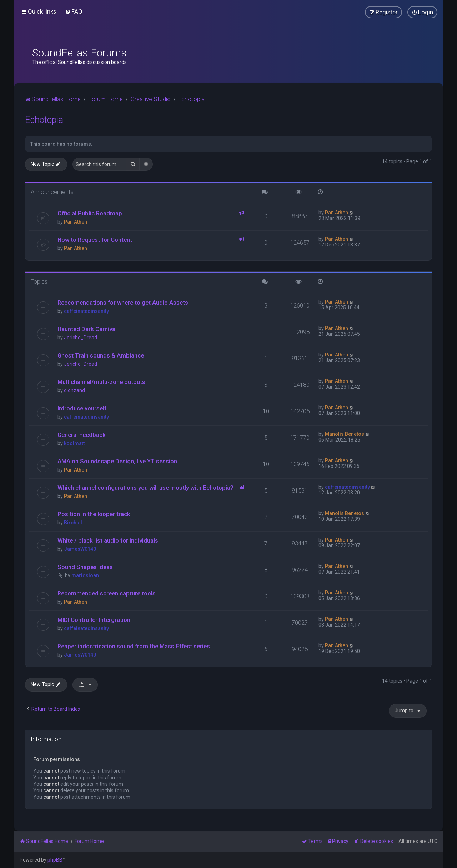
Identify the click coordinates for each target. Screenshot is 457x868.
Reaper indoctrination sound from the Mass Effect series (134, 646)
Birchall (73, 523)
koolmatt (74, 443)
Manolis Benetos (345, 434)
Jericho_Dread (81, 338)
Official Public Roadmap (90, 213)
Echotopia (44, 120)
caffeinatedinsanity (86, 311)
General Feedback (82, 435)
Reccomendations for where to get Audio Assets (123, 303)
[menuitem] (74, 11)
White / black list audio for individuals (108, 540)
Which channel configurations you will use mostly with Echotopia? (145, 488)
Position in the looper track (94, 514)
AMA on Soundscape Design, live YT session (117, 461)
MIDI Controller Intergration (94, 620)
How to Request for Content (95, 240)
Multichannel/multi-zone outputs (101, 382)
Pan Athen (76, 222)
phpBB (55, 860)
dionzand (74, 390)
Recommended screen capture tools (107, 593)
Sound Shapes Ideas (85, 567)
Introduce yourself (82, 408)
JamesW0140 (80, 549)
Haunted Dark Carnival (87, 329)
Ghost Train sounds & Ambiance (101, 355)
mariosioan (85, 575)
